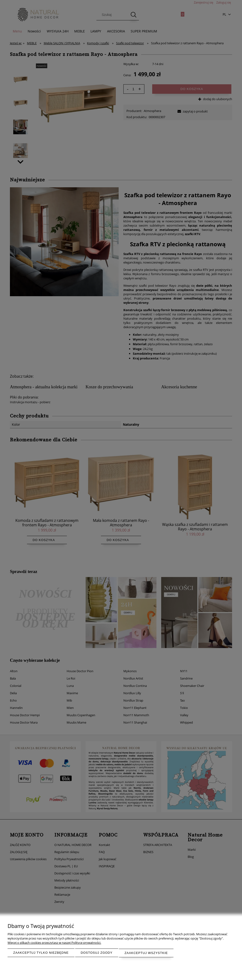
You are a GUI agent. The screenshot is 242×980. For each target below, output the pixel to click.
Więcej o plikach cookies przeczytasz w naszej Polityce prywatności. (54, 943)
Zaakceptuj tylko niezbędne (41, 953)
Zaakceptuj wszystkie (146, 953)
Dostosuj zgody (97, 953)
